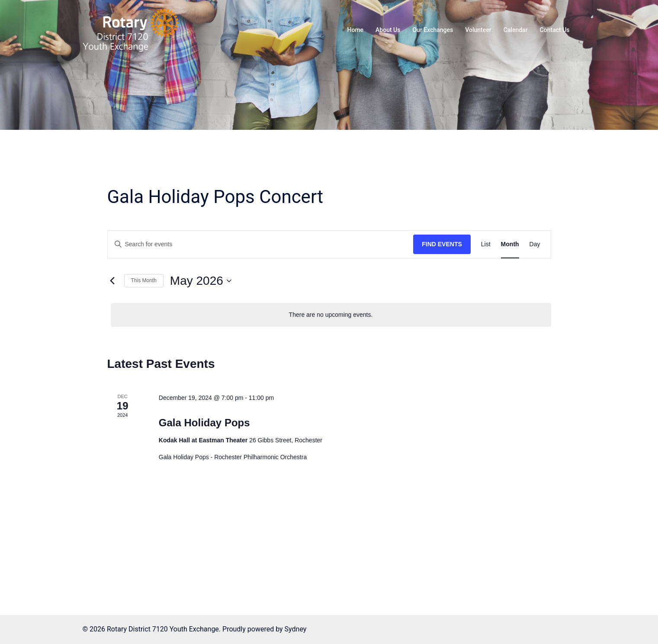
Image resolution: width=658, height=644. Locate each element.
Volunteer (478, 30)
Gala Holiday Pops (204, 423)
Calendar (516, 30)
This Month (144, 280)
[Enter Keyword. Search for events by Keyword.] (261, 244)
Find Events (442, 244)
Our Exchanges (433, 30)
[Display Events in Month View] (510, 244)
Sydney (296, 629)
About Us (388, 30)
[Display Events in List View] (486, 244)
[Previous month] (112, 281)
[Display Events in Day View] (535, 244)
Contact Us (555, 30)
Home (356, 30)
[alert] (331, 315)
